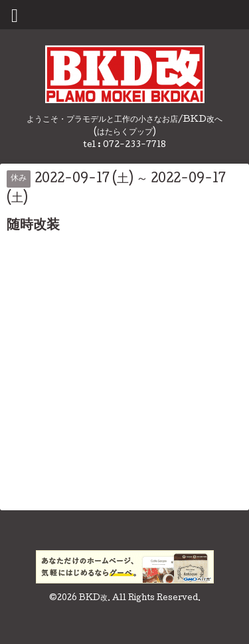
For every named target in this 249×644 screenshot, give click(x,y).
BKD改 (93, 599)
